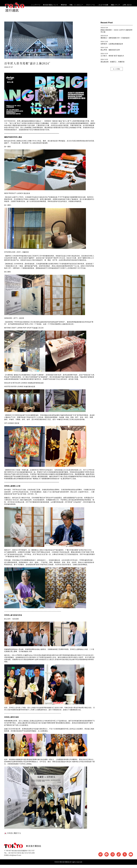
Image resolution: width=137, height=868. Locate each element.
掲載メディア (115, 5)
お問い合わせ (127, 5)
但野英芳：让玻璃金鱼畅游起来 (112, 47)
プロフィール (90, 5)
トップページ (36, 5)
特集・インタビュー (76, 5)
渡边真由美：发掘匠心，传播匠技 (113, 65)
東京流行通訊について (51, 5)
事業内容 (64, 5)
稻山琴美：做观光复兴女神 (110, 53)
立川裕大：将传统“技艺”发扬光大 (112, 59)
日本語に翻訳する (13, 836)
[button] (117, 72)
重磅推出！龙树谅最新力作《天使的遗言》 (116, 41)
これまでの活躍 (103, 5)
